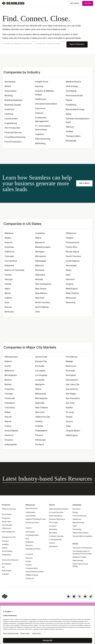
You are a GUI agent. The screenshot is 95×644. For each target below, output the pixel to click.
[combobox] (18, 44)
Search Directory (77, 44)
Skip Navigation (0, 1)
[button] (18, 44)
